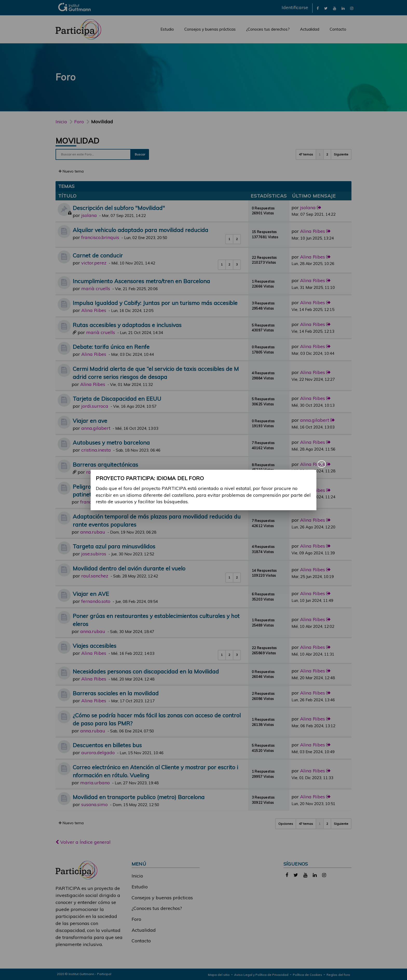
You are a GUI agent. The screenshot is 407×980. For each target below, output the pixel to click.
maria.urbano (95, 783)
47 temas (306, 154)
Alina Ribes (313, 231)
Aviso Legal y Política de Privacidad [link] (261, 975)
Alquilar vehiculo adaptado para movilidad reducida (140, 230)
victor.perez (94, 263)
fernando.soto (96, 601)
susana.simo (94, 804)
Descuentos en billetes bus (107, 745)
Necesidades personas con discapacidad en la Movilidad (146, 671)
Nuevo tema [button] (71, 171)
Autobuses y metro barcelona (111, 442)
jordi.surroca (95, 406)
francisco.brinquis (100, 237)
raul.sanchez (95, 576)
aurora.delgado (98, 753)
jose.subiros (94, 554)
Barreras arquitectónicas (105, 464)
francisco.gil (93, 502)
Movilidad (77, 141)
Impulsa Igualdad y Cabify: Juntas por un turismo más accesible (155, 303)
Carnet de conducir (98, 255)
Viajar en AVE (91, 594)
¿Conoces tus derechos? (268, 29)
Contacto (338, 29)
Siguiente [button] (341, 154)
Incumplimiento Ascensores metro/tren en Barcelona (141, 281)
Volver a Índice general (83, 842)
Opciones (286, 824)
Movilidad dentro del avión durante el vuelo (129, 568)
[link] (318, 8)
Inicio (61, 122)
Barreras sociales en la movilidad (116, 693)
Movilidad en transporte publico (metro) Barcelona (139, 797)
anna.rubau (93, 532)
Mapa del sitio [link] (219, 975)
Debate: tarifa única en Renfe (111, 347)
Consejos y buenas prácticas (210, 29)
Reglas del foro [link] (338, 975)
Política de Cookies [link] (307, 975)
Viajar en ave (90, 421)
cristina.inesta (96, 450)
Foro (136, 919)
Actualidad (310, 29)
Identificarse (295, 7)
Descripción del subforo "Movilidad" (119, 208)
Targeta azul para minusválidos (114, 546)
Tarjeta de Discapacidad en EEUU (117, 399)
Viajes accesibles (94, 646)
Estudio (167, 29)
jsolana (89, 215)
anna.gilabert (96, 428)
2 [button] (327, 154)
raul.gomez (98, 472)
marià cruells (96, 288)
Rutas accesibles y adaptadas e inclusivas (127, 325)
